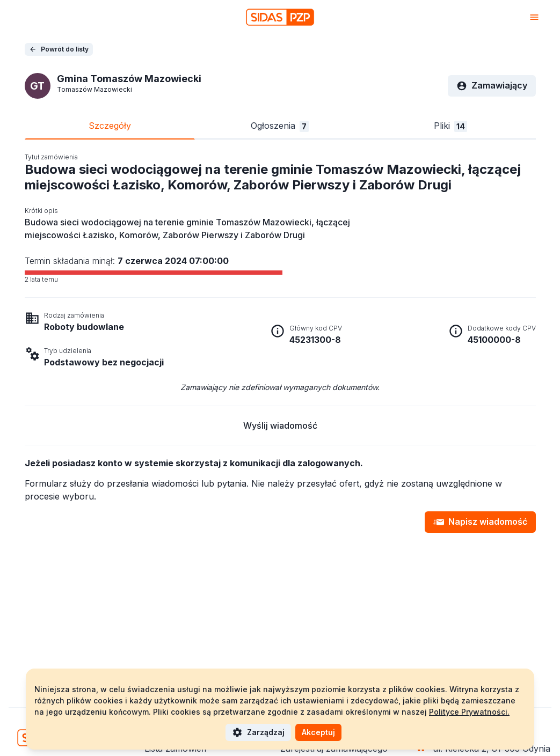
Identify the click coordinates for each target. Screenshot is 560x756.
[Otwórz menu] (534, 17)
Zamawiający (492, 86)
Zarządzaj (258, 732)
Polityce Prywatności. (469, 712)
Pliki (450, 126)
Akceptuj (318, 732)
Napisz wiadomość (480, 522)
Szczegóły (110, 126)
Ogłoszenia (280, 126)
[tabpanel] (280, 343)
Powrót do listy (59, 49)
